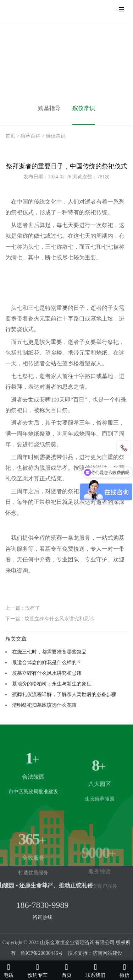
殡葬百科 (31, 136)
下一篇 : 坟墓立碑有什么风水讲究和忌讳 (50, 619)
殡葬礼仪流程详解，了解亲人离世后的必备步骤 (64, 694)
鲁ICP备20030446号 (42, 953)
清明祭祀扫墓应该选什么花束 (44, 705)
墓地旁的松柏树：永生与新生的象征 (52, 684)
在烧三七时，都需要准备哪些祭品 (49, 652)
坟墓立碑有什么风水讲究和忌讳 (47, 673)
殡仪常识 (84, 108)
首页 (10, 136)
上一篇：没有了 (23, 608)
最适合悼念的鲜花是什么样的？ (47, 662)
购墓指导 (49, 108)
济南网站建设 (107, 953)
